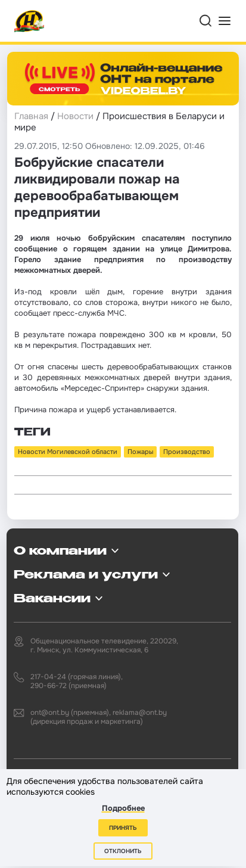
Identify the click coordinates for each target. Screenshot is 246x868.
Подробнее (123, 808)
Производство (187, 452)
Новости (75, 116)
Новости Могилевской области (68, 452)
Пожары (140, 452)
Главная (31, 116)
